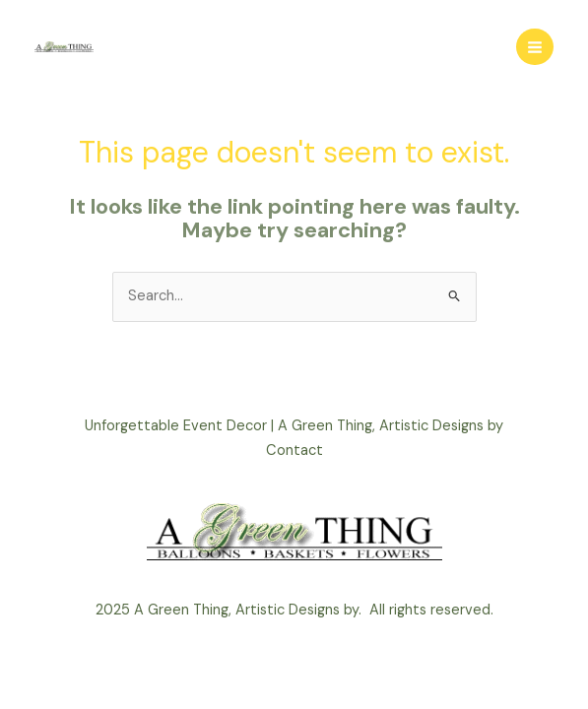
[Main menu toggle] (535, 47)
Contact (294, 451)
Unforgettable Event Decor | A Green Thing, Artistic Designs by (294, 426)
